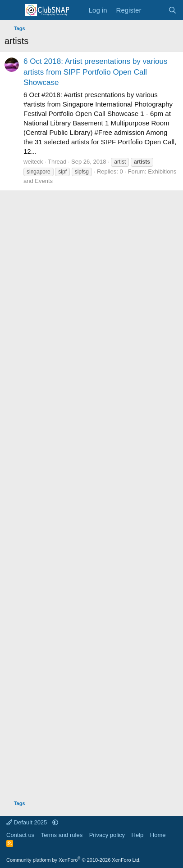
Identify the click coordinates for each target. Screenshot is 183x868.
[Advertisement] (91, 492)
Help (138, 835)
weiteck (33, 162)
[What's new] (154, 10)
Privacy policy (107, 835)
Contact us (20, 835)
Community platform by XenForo (73, 860)
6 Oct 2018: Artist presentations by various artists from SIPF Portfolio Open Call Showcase (95, 72)
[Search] (172, 10)
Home (158, 835)
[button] (55, 822)
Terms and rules (62, 835)
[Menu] (12, 10)
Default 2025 (27, 822)
